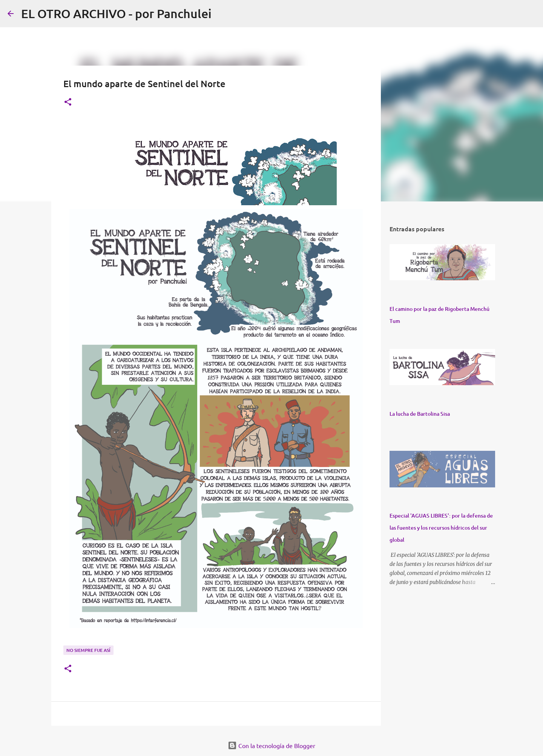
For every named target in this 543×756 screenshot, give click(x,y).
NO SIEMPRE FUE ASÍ (88, 650)
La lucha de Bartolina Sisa (420, 414)
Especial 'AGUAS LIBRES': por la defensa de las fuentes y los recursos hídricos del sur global (441, 528)
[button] (68, 102)
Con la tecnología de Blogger (271, 745)
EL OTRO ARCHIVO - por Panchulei (116, 13)
